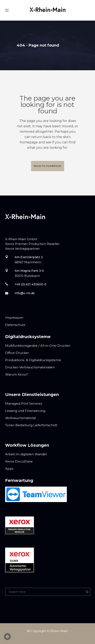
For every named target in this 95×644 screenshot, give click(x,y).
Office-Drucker (17, 353)
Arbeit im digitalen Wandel (26, 454)
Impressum (14, 318)
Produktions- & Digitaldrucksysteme (33, 360)
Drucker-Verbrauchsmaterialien (30, 367)
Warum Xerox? (17, 374)
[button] (7, 637)
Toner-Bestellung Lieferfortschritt (31, 425)
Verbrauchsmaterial (20, 418)
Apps (9, 469)
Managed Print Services (24, 403)
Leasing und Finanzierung (25, 411)
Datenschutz (15, 325)
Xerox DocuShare (19, 461)
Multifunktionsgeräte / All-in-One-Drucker (38, 346)
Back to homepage (48, 166)
